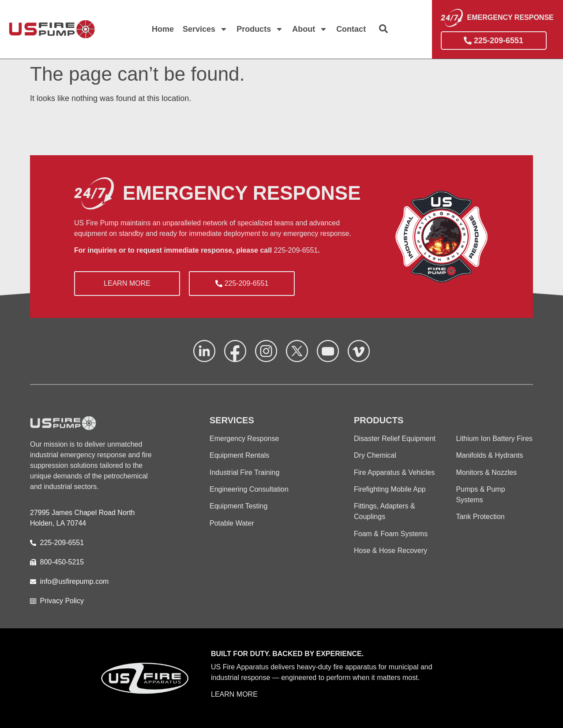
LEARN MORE (234, 694)
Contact (351, 29)
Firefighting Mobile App (390, 489)
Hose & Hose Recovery (390, 551)
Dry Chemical (375, 455)
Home (163, 29)
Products (260, 29)
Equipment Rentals (239, 455)
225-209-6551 (296, 250)
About (310, 29)
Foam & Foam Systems (391, 534)
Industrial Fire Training (244, 472)
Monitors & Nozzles (486, 472)
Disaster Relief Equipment (395, 439)
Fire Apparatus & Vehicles (394, 472)
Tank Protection (480, 517)
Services (205, 29)
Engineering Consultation (249, 489)
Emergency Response (244, 439)
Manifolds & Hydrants (489, 455)
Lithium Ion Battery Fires (494, 439)
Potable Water (232, 523)
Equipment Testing (238, 506)
